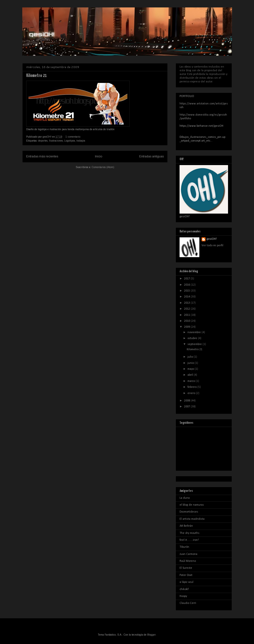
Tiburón (184, 547)
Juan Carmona (188, 554)
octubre (193, 338)
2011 (187, 315)
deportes (43, 141)
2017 (187, 279)
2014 (187, 297)
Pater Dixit (186, 575)
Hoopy (183, 596)
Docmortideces (189, 512)
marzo (192, 381)
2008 (187, 401)
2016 (187, 285)
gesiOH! (212, 239)
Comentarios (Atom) (103, 167)
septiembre (195, 344)
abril (191, 375)
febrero (192, 387)
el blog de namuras (192, 505)
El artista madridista (192, 519)
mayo (191, 369)
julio (191, 357)
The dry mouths (189, 533)
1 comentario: (74, 137)
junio (191, 363)
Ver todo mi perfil (212, 246)
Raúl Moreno (188, 561)
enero (192, 393)
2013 (187, 303)
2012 (187, 309)
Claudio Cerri (188, 603)
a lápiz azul (186, 582)
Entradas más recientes (42, 156)
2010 (187, 321)
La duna (185, 498)
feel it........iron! (189, 540)
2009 (187, 327)
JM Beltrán (186, 526)
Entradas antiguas (151, 156)
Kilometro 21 (36, 76)
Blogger (151, 635)
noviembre (195, 332)
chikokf (184, 589)
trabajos (81, 141)
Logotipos (70, 141)
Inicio (99, 156)
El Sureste (186, 568)
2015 (187, 291)
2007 (187, 407)
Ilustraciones (56, 141)
